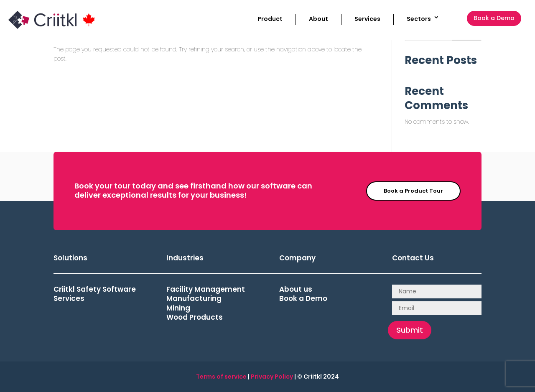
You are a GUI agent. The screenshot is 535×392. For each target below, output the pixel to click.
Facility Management (206, 289)
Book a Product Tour (413, 191)
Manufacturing (194, 298)
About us (296, 289)
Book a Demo (494, 18)
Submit (410, 330)
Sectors (419, 19)
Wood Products (195, 317)
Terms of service (221, 377)
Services (367, 19)
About (318, 19)
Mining (178, 308)
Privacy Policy (272, 377)
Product (270, 19)
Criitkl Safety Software (95, 289)
